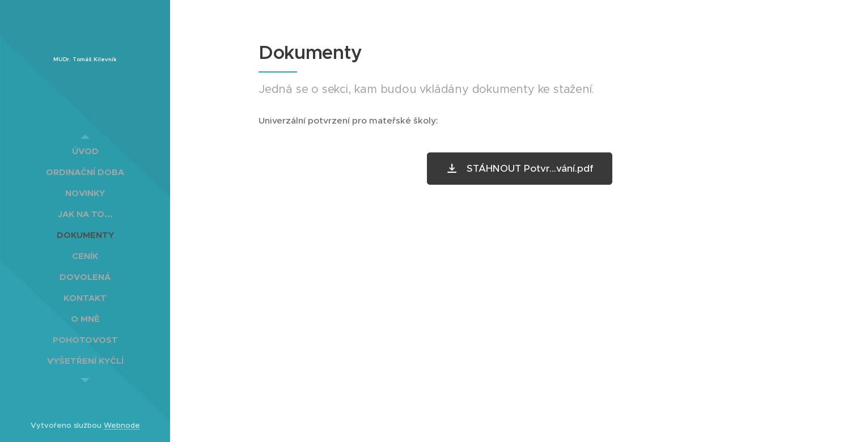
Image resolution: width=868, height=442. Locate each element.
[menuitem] (85, 151)
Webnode (122, 425)
